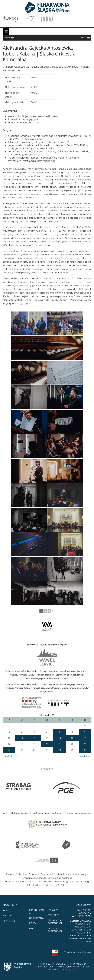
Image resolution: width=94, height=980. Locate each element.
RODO (33, 923)
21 (60, 744)
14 (60, 738)
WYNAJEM (53, 910)
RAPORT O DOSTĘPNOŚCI (55, 930)
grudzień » (85, 756)
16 (85, 738)
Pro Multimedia (83, 952)
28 (60, 750)
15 (72, 738)
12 (34, 738)
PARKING (7, 911)
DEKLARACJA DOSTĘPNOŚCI (55, 922)
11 (22, 738)
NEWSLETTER (9, 921)
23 (85, 744)
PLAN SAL (7, 916)
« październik (10, 756)
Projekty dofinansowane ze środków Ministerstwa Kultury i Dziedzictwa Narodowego (47, 813)
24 (9, 750)
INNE (32, 928)
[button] (7, 38)
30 (85, 750)
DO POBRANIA (36, 918)
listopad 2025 (47, 715)
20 (47, 744)
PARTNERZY (53, 915)
